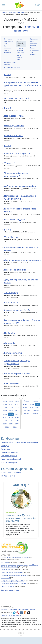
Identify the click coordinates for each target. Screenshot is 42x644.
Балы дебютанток (13, 353)
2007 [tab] (11, 421)
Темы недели (7, 449)
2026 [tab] (5, 401)
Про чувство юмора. (14, 116)
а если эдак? (6, 578)
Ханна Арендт (11, 293)
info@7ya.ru (5, 610)
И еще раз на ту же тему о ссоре (12, 581)
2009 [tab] (17, 417)
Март (25, 404)
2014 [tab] (5, 414)
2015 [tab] (17, 411)
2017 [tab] (5, 411)
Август (37, 407)
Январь (27, 401)
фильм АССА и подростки (17, 153)
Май (38, 404)
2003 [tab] (17, 424)
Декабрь (35, 413)
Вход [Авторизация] (37, 5)
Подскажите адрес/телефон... (34, 41)
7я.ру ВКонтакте (21, 613)
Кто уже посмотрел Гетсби (17, 310)
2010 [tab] (11, 417)
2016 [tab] (11, 411)
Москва (19, 39)
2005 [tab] (5, 424)
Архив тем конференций (11, 459)
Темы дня (5, 446)
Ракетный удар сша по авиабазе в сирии (15, 558)
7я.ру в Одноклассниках (25, 613)
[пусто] (7, 75)
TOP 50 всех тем (8, 476)
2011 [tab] (5, 417)
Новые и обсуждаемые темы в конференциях (20, 442)
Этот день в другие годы (10, 590)
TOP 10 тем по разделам (11, 473)
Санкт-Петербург (33, 53)
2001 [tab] (15, 427)
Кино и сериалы (12, 383)
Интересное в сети (8, 42)
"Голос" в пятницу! (7, 586)
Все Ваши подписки (9, 456)
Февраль (35, 401)
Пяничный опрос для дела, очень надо (14, 575)
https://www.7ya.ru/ (16, 610)
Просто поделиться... (34, 49)
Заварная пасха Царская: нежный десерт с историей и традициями (21, 518)
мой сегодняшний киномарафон (20, 186)
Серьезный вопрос (10, 62)
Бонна (10, 616)
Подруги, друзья (20, 59)
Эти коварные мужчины (12, 67)
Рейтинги (4, 616)
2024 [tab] (17, 401)
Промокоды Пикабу (29, 610)
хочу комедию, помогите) (17, 98)
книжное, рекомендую (15, 270)
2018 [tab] (17, 408)
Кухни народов (11, 513)
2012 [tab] (17, 414)
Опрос (19, 55)
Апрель (31, 404)
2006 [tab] (17, 421)
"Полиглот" (10, 163)
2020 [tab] (5, 408)
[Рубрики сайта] (4, 5)
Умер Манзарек (12, 237)
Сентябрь (27, 410)
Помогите (33, 45)
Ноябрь (27, 413)
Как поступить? (8, 47)
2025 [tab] (11, 401)
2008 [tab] (5, 421)
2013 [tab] (11, 414)
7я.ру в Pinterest (18, 613)
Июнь (25, 407)
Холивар (7, 65)
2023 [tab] (5, 404)
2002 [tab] (7, 427)
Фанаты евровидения (15, 219)
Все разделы (8, 39)
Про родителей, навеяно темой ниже (14, 584)
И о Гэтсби (9, 333)
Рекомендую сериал (14, 126)
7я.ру (29, 613)
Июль (31, 407)
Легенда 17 (10, 343)
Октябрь (36, 410)
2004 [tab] (11, 424)
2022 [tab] (11, 404)
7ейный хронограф (9, 463)
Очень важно (6, 569)
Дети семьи (5, 562)
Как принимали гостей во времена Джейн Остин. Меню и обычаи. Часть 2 (22, 85)
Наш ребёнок (17, 616)
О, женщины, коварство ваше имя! (21, 51)
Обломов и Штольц (14, 136)
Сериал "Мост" (11, 302)
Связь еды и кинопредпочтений (12, 572)
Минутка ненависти (7, 51)
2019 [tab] (11, 408)
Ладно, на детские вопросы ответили (22, 260)
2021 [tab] (17, 404)
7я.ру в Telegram (14, 613)
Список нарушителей (10, 452)
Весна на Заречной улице (17, 373)
